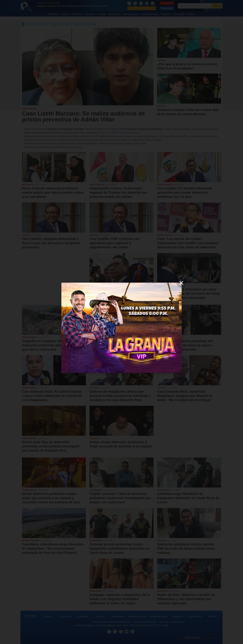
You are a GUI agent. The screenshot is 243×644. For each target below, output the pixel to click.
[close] (181, 283)
